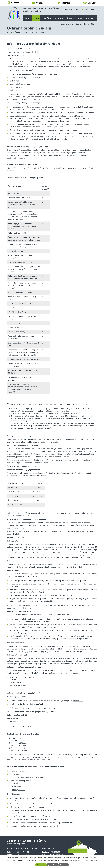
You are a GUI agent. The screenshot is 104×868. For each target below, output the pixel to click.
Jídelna (70, 18)
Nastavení (64, 865)
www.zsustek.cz (20, 87)
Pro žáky (47, 18)
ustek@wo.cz (78, 701)
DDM (80, 18)
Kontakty (90, 18)
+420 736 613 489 (22, 854)
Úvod (27, 18)
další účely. (93, 858)
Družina (59, 18)
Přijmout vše (41, 865)
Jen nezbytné (53, 865)
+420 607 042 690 (57, 854)
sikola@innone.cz (19, 790)
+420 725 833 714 (57, 852)
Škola (36, 18)
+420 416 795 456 (22, 852)
